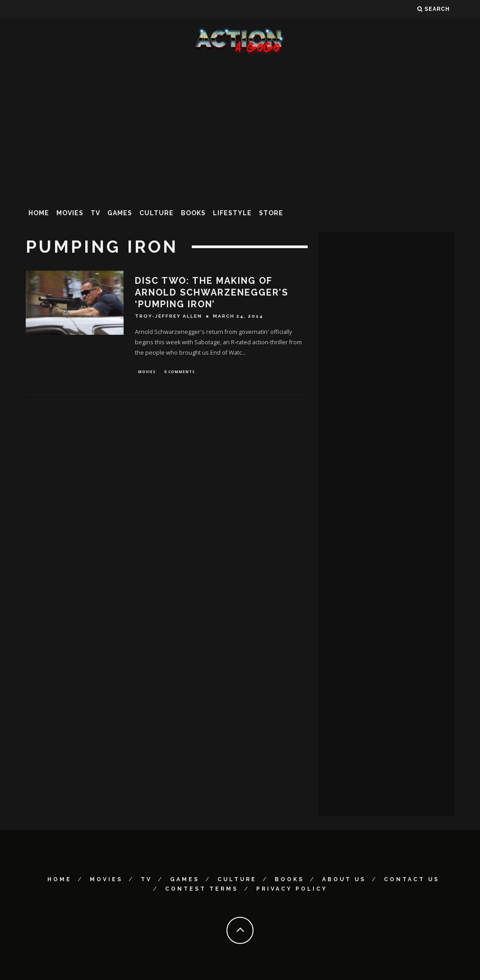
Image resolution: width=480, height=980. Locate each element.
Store (271, 213)
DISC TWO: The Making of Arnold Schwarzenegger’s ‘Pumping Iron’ (212, 292)
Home (39, 213)
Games (120, 213)
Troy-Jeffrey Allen (168, 316)
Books (193, 213)
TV (95, 213)
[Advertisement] (240, 128)
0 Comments (180, 372)
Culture (157, 213)
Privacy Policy (292, 889)
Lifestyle (232, 213)
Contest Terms (202, 889)
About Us (344, 879)
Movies (70, 213)
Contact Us (412, 879)
